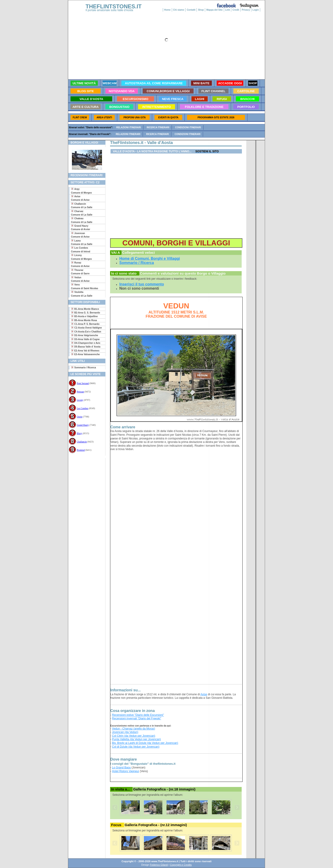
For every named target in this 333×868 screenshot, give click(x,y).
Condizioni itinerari (188, 127)
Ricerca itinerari (158, 127)
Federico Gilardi (159, 865)
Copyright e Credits (181, 865)
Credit (236, 10)
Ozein (80, 417)
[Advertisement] (85, 473)
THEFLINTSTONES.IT (114, 6)
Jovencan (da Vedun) (125, 732)
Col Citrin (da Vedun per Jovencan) (134, 736)
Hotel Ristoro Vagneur (125, 771)
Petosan (80, 392)
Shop (201, 10)
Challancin (82, 442)
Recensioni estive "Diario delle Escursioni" (138, 715)
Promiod (81, 450)
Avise (204, 694)
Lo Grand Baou (121, 768)
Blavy (80, 433)
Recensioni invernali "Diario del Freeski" (137, 718)
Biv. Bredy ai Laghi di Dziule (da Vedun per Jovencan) (145, 743)
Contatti (191, 10)
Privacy (246, 10)
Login (256, 10)
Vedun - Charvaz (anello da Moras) (133, 729)
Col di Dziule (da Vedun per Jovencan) (136, 747)
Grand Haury (83, 425)
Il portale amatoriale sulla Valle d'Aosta (109, 10)
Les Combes (83, 408)
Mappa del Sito (214, 10)
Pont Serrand (83, 383)
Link (228, 10)
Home (167, 10)
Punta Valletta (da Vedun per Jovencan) (136, 739)
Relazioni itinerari (129, 127)
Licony (80, 400)
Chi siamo (179, 10)
